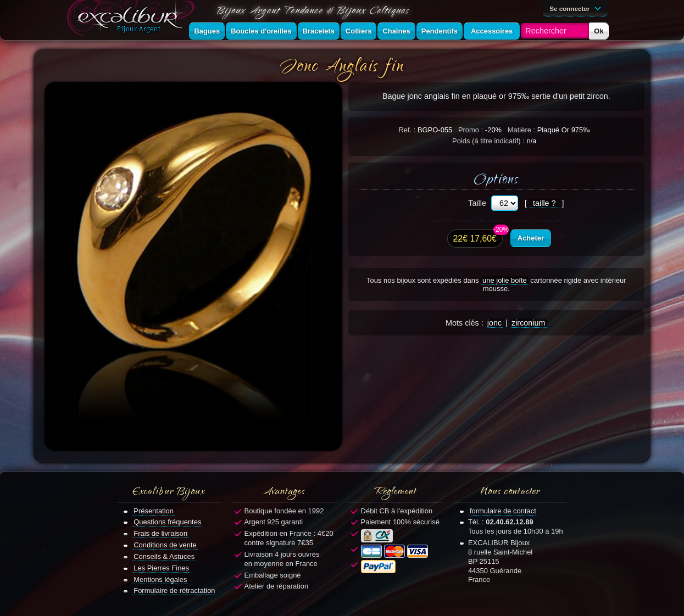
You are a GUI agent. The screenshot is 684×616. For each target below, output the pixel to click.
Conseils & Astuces (164, 556)
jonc (494, 323)
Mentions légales (160, 579)
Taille (477, 203)
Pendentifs (440, 31)
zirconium (529, 323)
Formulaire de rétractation (174, 590)
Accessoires (492, 31)
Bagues (207, 31)
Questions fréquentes (167, 522)
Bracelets (319, 31)
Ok (599, 31)
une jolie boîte (505, 280)
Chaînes (396, 31)
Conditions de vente (165, 545)
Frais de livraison (160, 533)
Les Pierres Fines (161, 568)
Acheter (531, 238)
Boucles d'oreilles (261, 31)
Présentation (154, 511)
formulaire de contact (503, 511)
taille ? (544, 203)
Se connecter (577, 8)
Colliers (359, 31)
